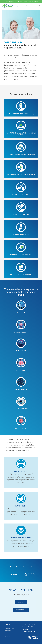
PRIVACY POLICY (9, 639)
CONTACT (8, 637)
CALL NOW (21, 602)
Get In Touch (37, 6)
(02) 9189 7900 (30, 6)
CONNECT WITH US (21, 610)
